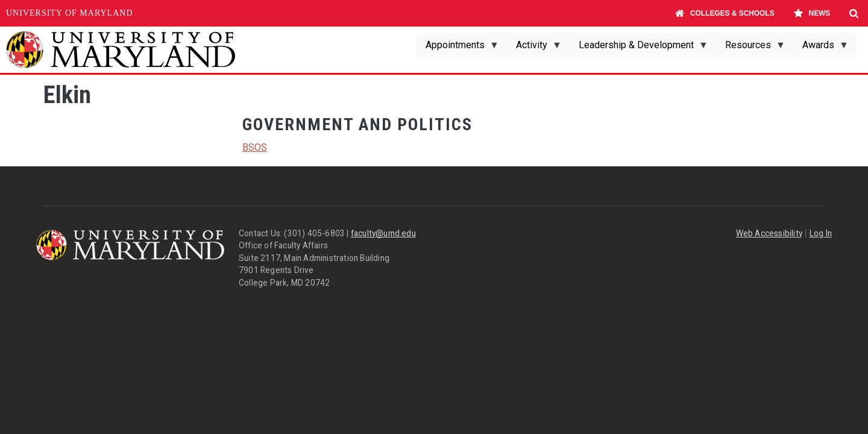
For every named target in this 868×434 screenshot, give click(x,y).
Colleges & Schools (725, 13)
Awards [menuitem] (821, 48)
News (812, 13)
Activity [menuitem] (534, 48)
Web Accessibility (769, 233)
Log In (821, 233)
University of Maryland (70, 13)
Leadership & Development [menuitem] (639, 48)
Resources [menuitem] (750, 48)
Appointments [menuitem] (458, 48)
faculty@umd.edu (383, 233)
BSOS (255, 147)
